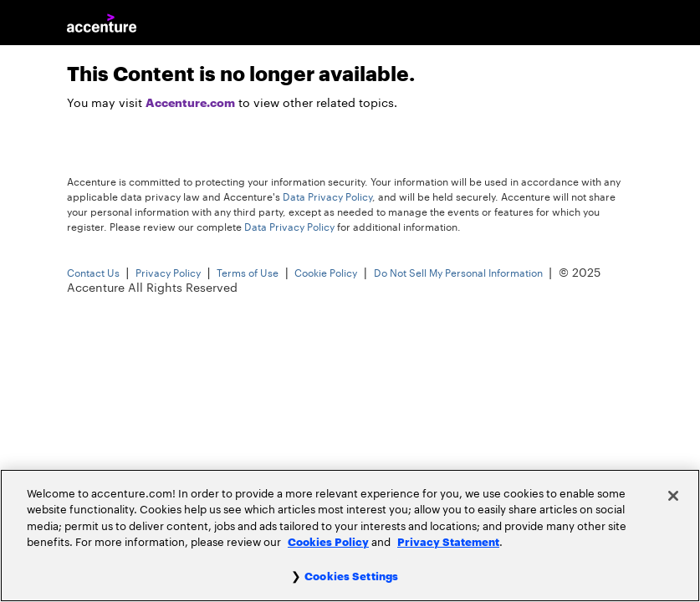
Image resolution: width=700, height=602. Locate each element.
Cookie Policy (326, 273)
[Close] (673, 496)
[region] (350, 536)
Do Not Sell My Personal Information (458, 273)
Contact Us (93, 273)
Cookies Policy (328, 542)
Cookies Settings (351, 576)
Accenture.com (190, 103)
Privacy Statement (448, 542)
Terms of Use (248, 273)
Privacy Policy (168, 273)
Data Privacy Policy (327, 197)
